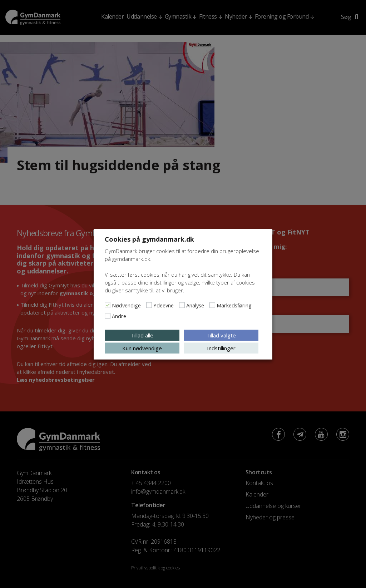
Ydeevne (164, 305)
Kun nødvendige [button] (142, 348)
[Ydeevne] (149, 305)
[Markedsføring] (212, 305)
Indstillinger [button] (221, 348)
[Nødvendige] (108, 305)
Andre (119, 316)
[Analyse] (182, 305)
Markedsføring (234, 305)
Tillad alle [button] (142, 335)
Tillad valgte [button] (221, 335)
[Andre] (108, 316)
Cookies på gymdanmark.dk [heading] (149, 239)
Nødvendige (126, 305)
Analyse (195, 305)
